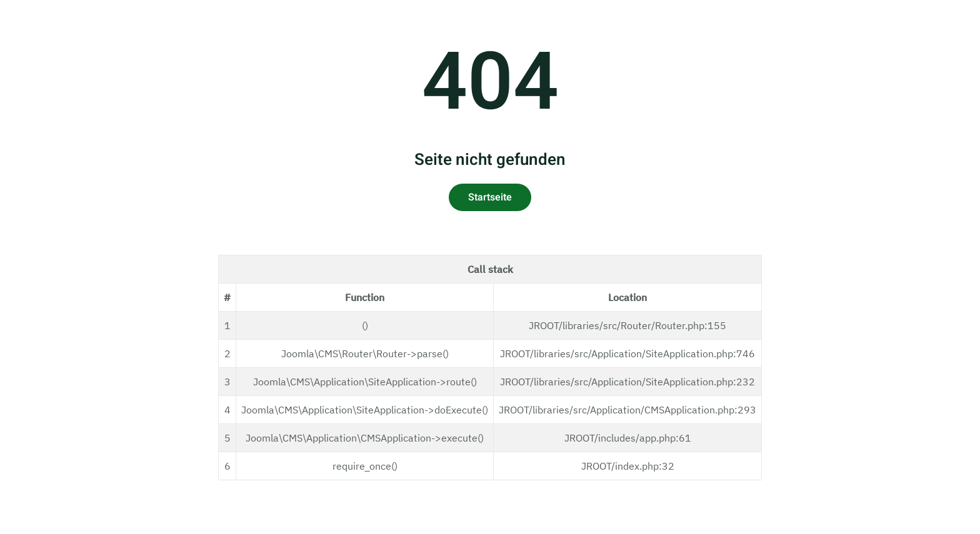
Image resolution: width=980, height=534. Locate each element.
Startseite (490, 197)
